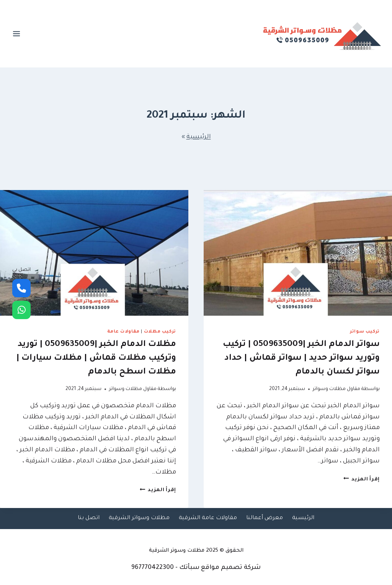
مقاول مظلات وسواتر (336, 389)
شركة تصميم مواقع (231, 568)
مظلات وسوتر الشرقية (177, 551)
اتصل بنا (89, 518)
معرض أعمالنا (265, 518)
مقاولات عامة (123, 332)
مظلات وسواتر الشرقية (139, 518)
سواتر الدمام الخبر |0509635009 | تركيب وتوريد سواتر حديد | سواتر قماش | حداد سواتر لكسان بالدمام (301, 359)
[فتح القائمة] (17, 34)
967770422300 (153, 568)
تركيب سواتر (365, 332)
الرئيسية (199, 137)
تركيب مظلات (160, 332)
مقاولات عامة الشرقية (208, 518)
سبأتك (189, 568)
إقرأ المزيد (362, 480)
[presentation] (298, 253)
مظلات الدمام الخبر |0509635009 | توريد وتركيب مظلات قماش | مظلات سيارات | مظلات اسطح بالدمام (96, 359)
